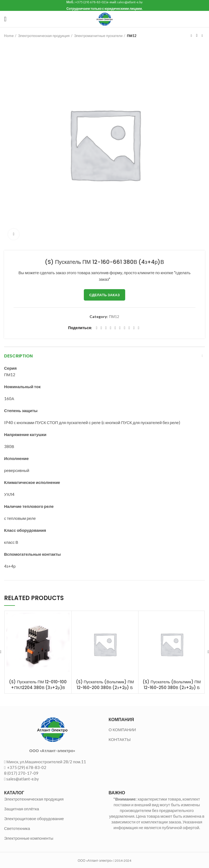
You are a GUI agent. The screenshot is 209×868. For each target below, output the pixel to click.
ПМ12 (132, 36)
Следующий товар (202, 36)
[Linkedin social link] (115, 328)
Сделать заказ (104, 295)
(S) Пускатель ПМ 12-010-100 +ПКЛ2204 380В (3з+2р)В (38, 685)
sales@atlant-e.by (23, 779)
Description (18, 356)
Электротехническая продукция (44, 36)
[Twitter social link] (101, 328)
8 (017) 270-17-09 (21, 773)
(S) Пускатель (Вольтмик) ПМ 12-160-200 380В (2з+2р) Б (105, 685)
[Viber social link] (139, 328)
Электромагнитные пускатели (98, 36)
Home (9, 36)
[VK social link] (129, 328)
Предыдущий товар (191, 36)
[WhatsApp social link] (125, 328)
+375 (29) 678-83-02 (26, 767)
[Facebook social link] (96, 328)
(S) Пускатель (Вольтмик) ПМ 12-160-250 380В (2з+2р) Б (172, 685)
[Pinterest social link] (111, 328)
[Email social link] (106, 328)
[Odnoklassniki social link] (120, 328)
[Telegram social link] (134, 328)
